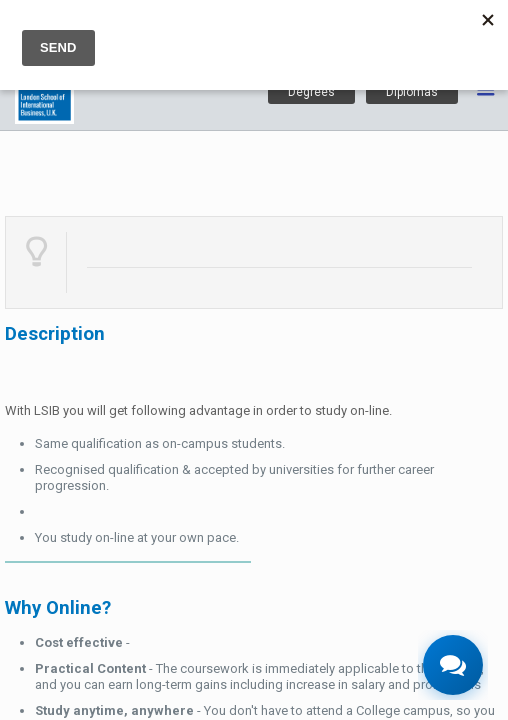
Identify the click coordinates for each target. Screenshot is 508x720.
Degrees (311, 92)
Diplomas (412, 92)
